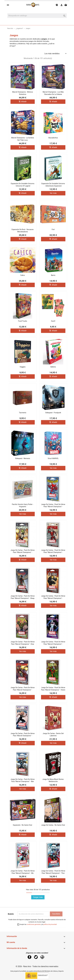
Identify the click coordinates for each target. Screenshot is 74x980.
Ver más (53, 193)
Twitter (36, 957)
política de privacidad (50, 924)
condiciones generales (34, 924)
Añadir (23, 102)
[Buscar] (37, 16)
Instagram (42, 957)
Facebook (29, 957)
